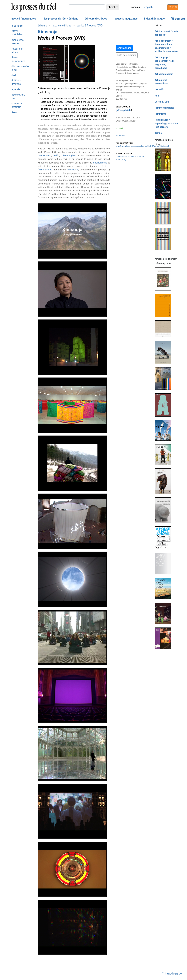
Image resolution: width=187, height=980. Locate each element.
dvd (14, 75)
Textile (158, 133)
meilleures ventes (18, 42)
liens (14, 112)
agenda (16, 89)
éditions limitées (16, 82)
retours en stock (17, 51)
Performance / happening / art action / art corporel (166, 123)
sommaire (120, 136)
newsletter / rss (18, 97)
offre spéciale (124, 110)
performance (44, 156)
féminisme (73, 170)
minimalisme (45, 170)
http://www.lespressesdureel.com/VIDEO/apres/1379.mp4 (142, 146)
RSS (173, 7)
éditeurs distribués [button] (96, 19)
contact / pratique (17, 105)
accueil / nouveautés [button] (24, 19)
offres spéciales (17, 33)
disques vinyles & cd (20, 68)
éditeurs (42, 26)
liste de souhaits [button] (127, 55)
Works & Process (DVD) (90, 26)
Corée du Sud (162, 102)
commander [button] (124, 48)
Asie (157, 96)
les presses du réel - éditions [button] (61, 19)
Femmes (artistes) (164, 108)
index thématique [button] (154, 19)
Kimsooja (48, 32)
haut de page (172, 974)
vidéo (57, 156)
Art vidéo (159, 89)
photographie (69, 156)
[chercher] (87, 7)
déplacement (100, 163)
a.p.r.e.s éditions (62, 26)
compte (178, 19)
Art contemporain (164, 74)
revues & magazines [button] (126, 19)
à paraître (17, 26)
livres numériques (18, 59)
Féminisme (160, 114)
